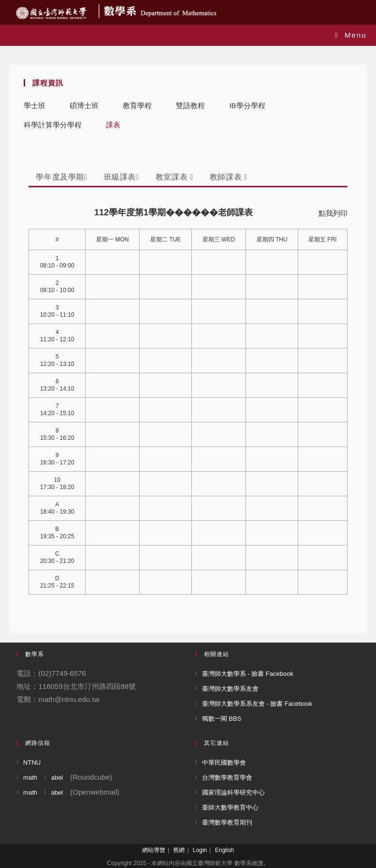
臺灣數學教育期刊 (227, 822)
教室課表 (174, 177)
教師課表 (229, 177)
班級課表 (122, 177)
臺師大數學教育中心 (230, 807)
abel (57, 777)
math (30, 777)
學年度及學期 (61, 177)
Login (200, 850)
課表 (113, 125)
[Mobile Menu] (351, 35)
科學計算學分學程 (53, 125)
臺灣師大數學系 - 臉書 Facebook (248, 674)
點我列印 (333, 213)
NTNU (32, 763)
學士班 (35, 105)
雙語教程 (190, 105)
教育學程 (137, 105)
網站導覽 (154, 850)
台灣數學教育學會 (227, 777)
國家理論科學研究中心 (233, 792)
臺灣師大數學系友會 (230, 689)
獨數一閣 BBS (222, 719)
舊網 (179, 850)
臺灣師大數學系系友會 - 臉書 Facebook (257, 704)
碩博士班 (84, 105)
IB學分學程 (247, 105)
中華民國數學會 (224, 763)
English (224, 850)
